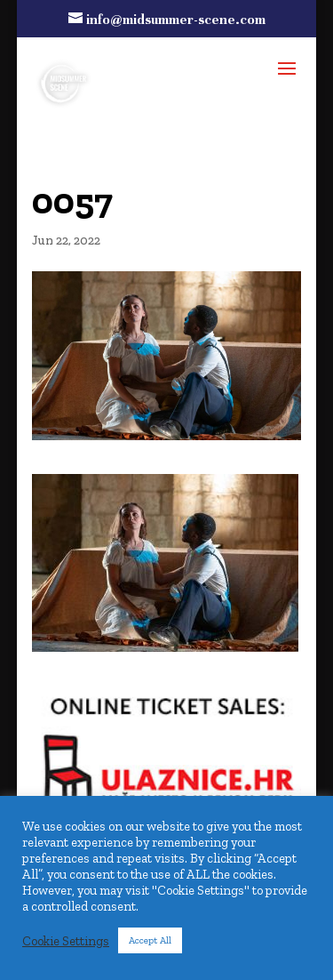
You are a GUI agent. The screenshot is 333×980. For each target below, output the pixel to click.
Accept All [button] (150, 940)
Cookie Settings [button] (66, 941)
